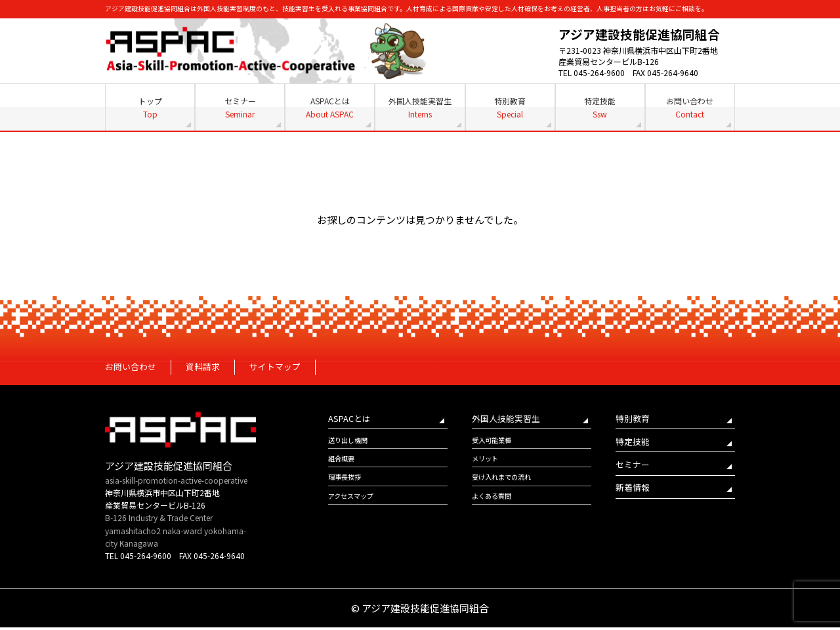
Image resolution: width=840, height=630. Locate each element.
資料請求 (213, 368)
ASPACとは (330, 107)
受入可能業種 (495, 447)
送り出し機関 (352, 447)
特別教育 (510, 107)
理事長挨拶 (348, 488)
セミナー (240, 107)
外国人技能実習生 (420, 107)
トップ (150, 107)
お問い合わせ (690, 107)
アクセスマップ (355, 509)
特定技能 (600, 107)
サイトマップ (292, 368)
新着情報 (635, 500)
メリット (488, 468)
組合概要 (344, 468)
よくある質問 (495, 509)
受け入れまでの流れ (507, 488)
